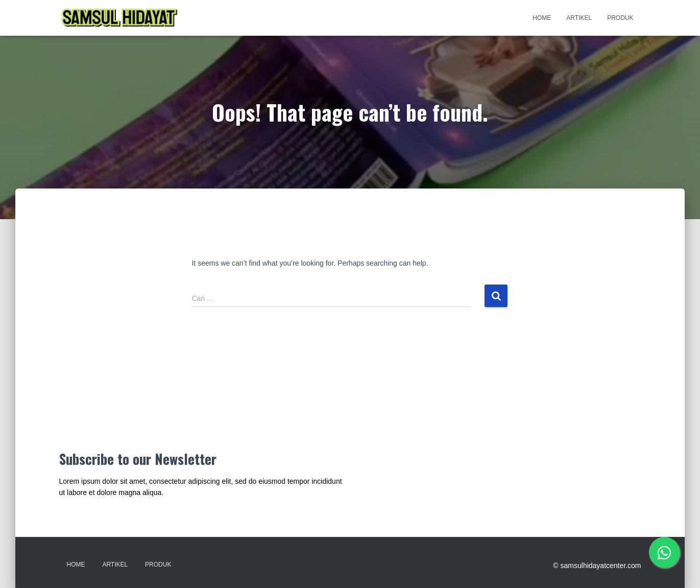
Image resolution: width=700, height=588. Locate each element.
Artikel (579, 18)
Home (542, 18)
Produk (620, 18)
